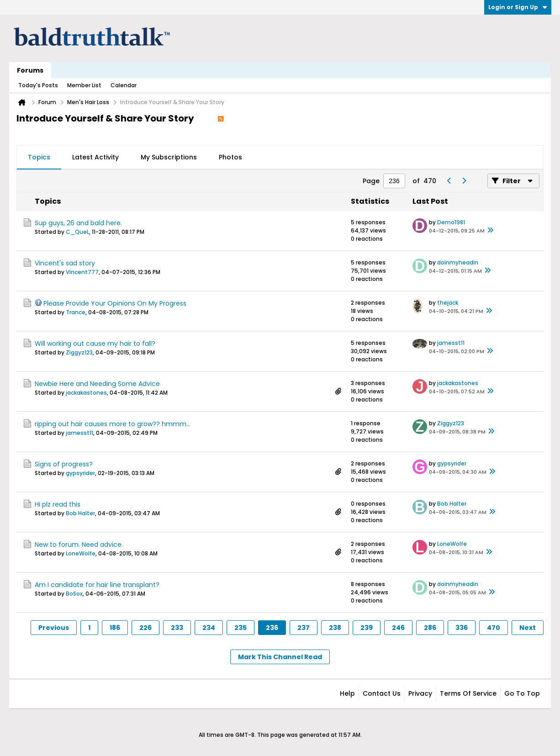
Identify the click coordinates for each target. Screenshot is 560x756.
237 (304, 628)
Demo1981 (451, 222)
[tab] (39, 158)
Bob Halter (80, 513)
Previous (54, 628)
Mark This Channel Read (280, 657)
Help (347, 693)
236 (272, 628)
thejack (448, 303)
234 (209, 628)
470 (494, 628)
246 (398, 628)
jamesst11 (451, 343)
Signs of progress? (64, 464)
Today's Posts (38, 85)
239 (367, 628)
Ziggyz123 (79, 352)
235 (240, 628)
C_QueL (77, 232)
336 (462, 628)
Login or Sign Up (518, 7)
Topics (39, 157)
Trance (76, 312)
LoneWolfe (81, 553)
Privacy (420, 693)
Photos (230, 157)
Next (528, 628)
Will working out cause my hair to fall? (95, 344)
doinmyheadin (458, 262)
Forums (30, 70)
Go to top (522, 693)
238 (335, 628)
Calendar (124, 85)
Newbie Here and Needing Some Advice (97, 384)
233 (177, 628)
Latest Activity (95, 157)
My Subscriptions (169, 157)
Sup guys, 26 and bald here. (78, 223)
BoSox (74, 594)
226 (145, 628)
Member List (84, 85)
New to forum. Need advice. (79, 545)
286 (430, 628)
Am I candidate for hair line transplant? (97, 585)
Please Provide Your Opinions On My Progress (115, 303)
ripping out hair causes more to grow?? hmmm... (113, 424)
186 (115, 628)
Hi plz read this (58, 504)
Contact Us (382, 693)
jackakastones (86, 393)
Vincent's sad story (65, 263)
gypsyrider (80, 473)
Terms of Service (468, 693)
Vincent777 (82, 272)
